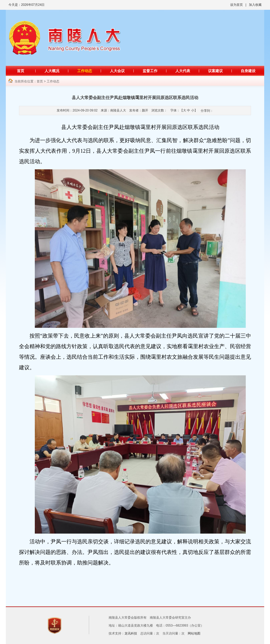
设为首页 (237, 5)
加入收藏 (255, 5)
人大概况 (52, 71)
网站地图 (194, 633)
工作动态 (85, 71)
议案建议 (215, 71)
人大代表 (183, 71)
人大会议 (117, 71)
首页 (21, 71)
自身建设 (248, 71)
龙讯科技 (131, 633)
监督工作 (150, 71)
